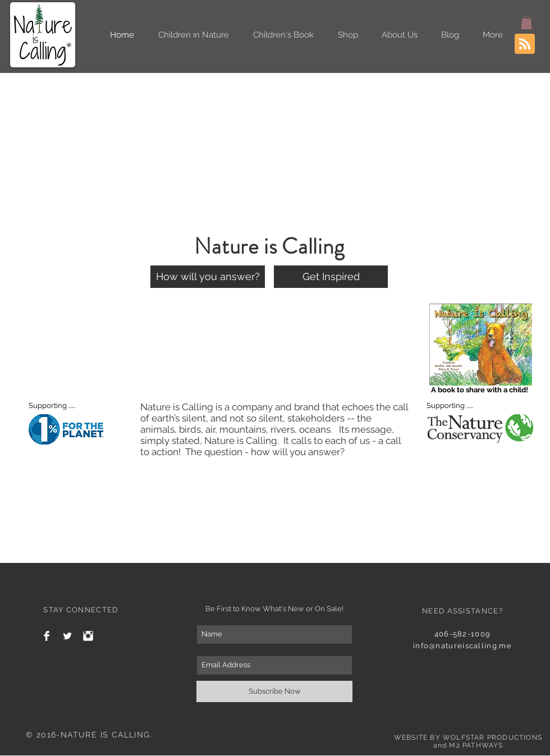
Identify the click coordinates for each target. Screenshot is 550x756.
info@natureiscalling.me (462, 646)
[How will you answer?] (208, 277)
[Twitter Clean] (67, 636)
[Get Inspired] (331, 277)
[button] (526, 22)
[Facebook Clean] (47, 636)
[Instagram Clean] (88, 636)
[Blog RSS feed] (525, 44)
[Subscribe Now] (274, 691)
